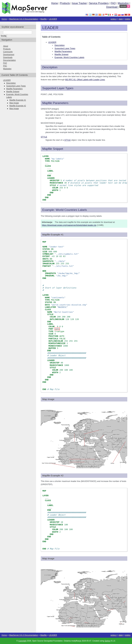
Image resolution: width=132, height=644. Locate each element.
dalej (121, 19)
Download (112, 7)
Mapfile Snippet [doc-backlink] (53, 149)
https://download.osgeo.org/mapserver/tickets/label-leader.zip (69, 225)
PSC (5, 66)
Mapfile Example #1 (18, 100)
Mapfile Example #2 (18, 106)
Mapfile (44, 19)
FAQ (113, 3)
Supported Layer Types (65, 48)
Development (9, 55)
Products (65, 3)
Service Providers (99, 3)
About (6, 46)
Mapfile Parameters (63, 51)
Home (55, 3)
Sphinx (107, 641)
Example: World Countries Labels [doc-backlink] (65, 210)
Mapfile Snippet (61, 54)
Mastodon (123, 3)
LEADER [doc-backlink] (50, 28)
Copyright (22, 641)
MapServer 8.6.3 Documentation (24, 19)
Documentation (9, 60)
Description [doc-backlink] (50, 67)
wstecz (114, 19)
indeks (128, 19)
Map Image (14, 103)
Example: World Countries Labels (69, 57)
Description (60, 45)
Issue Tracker (79, 3)
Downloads (8, 57)
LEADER (53, 19)
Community (8, 52)
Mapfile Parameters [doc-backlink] (55, 103)
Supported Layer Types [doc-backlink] (58, 88)
